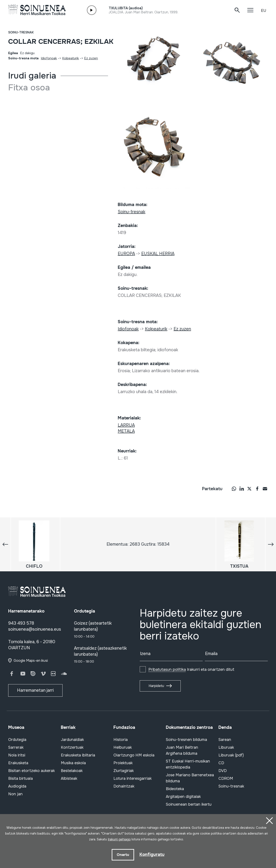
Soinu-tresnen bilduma (186, 740)
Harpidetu (156, 686)
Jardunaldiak (72, 740)
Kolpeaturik (71, 58)
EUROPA (126, 254)
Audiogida (17, 786)
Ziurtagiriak (124, 771)
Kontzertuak (72, 747)
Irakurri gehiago (119, 839)
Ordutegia (17, 740)
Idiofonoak (49, 58)
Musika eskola (73, 763)
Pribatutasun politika (167, 670)
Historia (121, 740)
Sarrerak (16, 747)
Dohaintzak (124, 786)
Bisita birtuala (20, 778)
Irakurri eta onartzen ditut (191, 670)
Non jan (15, 794)
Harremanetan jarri (35, 690)
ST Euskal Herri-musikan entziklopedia (188, 764)
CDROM (226, 778)
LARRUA (126, 425)
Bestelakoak (72, 771)
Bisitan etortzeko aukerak (31, 771)
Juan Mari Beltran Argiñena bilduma (182, 750)
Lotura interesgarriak (133, 778)
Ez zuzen (91, 58)
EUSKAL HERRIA (158, 254)
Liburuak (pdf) (231, 755)
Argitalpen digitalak (183, 797)
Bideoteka (175, 789)
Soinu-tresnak (21, 32)
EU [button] (263, 11)
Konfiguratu (152, 854)
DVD (223, 771)
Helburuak (123, 747)
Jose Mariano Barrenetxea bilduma (190, 778)
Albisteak (69, 778)
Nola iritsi (17, 755)
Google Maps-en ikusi (31, 661)
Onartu (123, 855)
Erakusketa (18, 763)
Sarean (225, 740)
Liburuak (226, 747)
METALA (126, 431)
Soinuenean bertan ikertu (189, 804)
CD (221, 763)
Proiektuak (123, 763)
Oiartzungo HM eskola (134, 755)
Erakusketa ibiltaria (78, 755)
